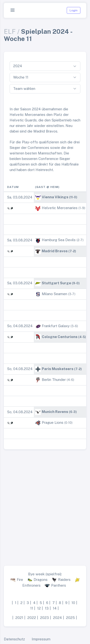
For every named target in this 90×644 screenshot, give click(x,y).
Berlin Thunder (54, 380)
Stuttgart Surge (56, 283)
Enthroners (31, 585)
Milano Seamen (54, 294)
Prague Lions (53, 422)
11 (32, 608)
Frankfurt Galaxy (56, 326)
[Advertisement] (45, 506)
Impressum (41, 639)
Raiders (64, 580)
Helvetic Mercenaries (60, 208)
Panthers (59, 585)
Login (74, 10)
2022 (32, 618)
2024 (57, 618)
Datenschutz (14, 639)
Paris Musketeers (58, 369)
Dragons (41, 580)
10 (73, 603)
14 (55, 608)
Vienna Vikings (55, 197)
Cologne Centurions (60, 337)
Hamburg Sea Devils (59, 240)
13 (47, 608)
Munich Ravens (55, 412)
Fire (20, 580)
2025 (70, 618)
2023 (45, 618)
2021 (19, 618)
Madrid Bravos (55, 251)
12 (39, 608)
